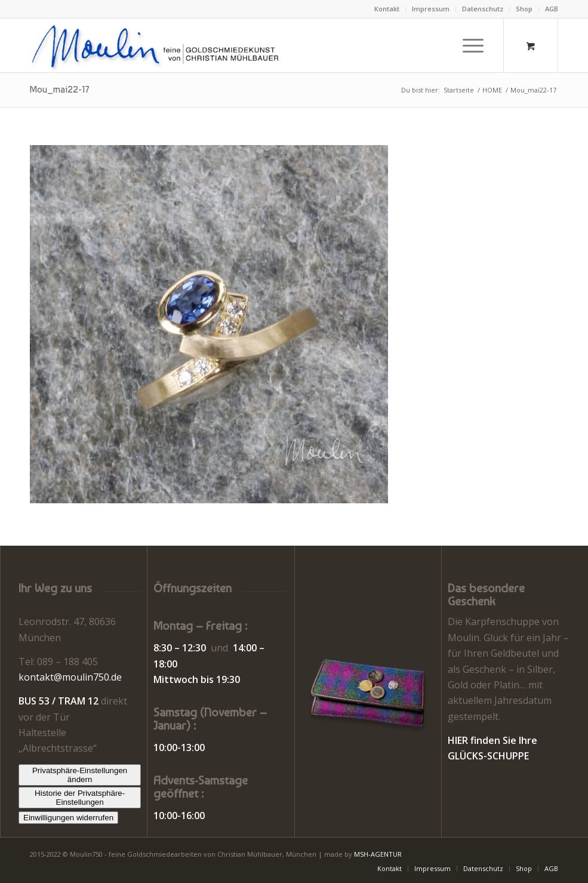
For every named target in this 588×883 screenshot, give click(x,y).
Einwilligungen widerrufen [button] (68, 818)
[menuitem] (387, 9)
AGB (552, 9)
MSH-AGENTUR (378, 854)
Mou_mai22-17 (60, 89)
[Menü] (467, 45)
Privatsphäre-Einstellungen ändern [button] (80, 775)
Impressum (431, 9)
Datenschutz (483, 9)
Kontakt (387, 9)
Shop (524, 9)
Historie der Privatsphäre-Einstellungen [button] (80, 798)
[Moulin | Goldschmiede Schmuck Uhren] (158, 45)
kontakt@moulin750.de (70, 677)
